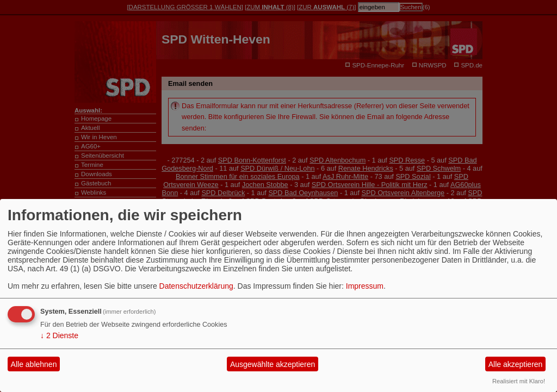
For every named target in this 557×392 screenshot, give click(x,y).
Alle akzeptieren (516, 364)
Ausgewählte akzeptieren (273, 364)
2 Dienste (59, 335)
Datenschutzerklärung (196, 286)
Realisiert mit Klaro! (519, 381)
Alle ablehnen (34, 364)
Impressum (365, 286)
